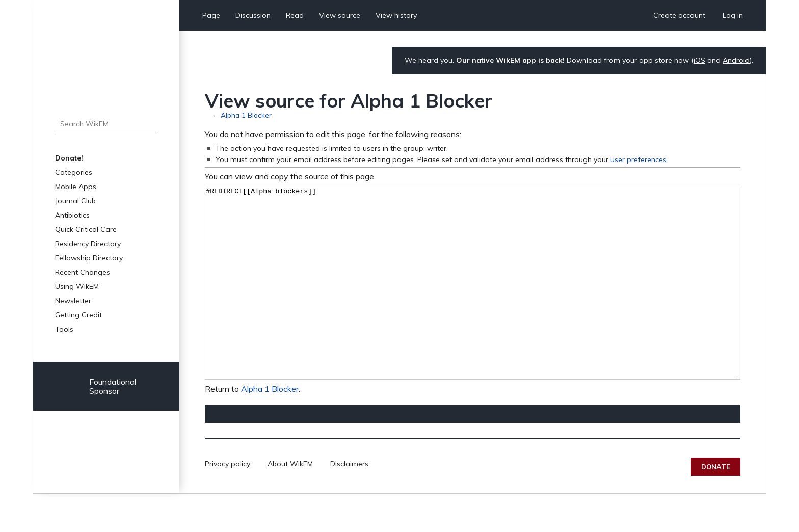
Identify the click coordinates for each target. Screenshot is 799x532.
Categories (74, 172)
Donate (716, 505)
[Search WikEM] (106, 124)
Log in (733, 15)
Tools (64, 329)
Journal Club (75, 201)
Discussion (253, 15)
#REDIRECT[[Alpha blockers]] (473, 302)
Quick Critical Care (86, 229)
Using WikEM (77, 286)
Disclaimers (349, 502)
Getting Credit (78, 315)
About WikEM (290, 502)
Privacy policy (228, 502)
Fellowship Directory (89, 258)
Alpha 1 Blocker (246, 115)
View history (396, 15)
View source (340, 15)
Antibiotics (72, 215)
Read (295, 15)
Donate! (69, 158)
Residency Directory (88, 244)
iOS (699, 60)
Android (736, 60)
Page (211, 15)
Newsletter (73, 301)
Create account (679, 15)
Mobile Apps (76, 187)
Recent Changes (83, 272)
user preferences (638, 159)
